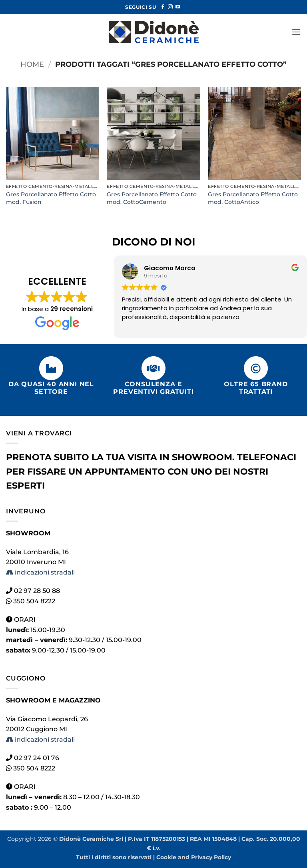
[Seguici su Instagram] (170, 7)
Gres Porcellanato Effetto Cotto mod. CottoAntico (253, 198)
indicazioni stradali (40, 572)
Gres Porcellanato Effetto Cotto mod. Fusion (51, 198)
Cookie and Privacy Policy (194, 857)
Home (32, 64)
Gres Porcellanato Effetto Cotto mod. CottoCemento (152, 198)
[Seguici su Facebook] (163, 7)
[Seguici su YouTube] (178, 7)
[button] (296, 32)
